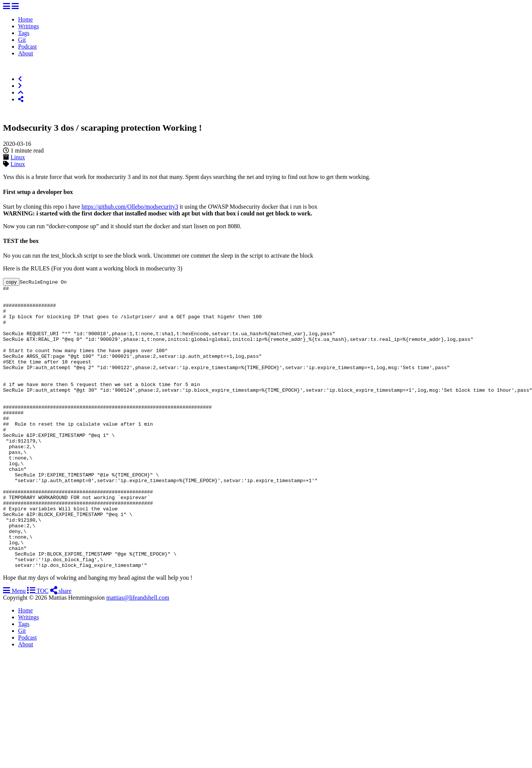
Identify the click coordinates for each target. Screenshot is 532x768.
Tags (24, 33)
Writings (28, 26)
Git (22, 40)
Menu (14, 647)
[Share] (21, 99)
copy (11, 282)
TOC (38, 647)
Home (25, 19)
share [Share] (61, 647)
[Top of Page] (21, 92)
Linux (18, 157)
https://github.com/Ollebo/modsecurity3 (130, 207)
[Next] (20, 86)
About (26, 53)
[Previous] (20, 79)
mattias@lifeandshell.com (138, 654)
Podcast (28, 47)
